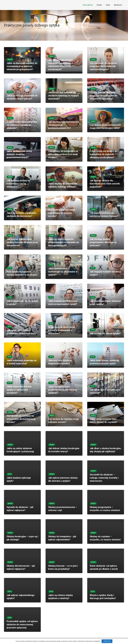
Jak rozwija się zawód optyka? (105, 333)
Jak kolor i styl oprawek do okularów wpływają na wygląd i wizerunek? (64, 96)
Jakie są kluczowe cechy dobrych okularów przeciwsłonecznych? (19, 154)
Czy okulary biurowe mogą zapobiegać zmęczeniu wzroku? (62, 213)
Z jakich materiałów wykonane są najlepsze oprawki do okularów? (22, 125)
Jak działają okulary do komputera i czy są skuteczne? (18, 184)
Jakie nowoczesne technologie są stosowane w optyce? (63, 272)
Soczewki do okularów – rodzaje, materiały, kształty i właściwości (104, 478)
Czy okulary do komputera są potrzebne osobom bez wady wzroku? (63, 154)
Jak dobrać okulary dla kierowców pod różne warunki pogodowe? (105, 184)
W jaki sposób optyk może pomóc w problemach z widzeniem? (62, 330)
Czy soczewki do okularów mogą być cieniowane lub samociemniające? (103, 66)
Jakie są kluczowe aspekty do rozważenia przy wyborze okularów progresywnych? (22, 66)
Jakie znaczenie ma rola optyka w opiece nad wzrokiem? (19, 390)
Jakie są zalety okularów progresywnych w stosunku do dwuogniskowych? (64, 242)
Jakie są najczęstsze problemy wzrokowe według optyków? (62, 390)
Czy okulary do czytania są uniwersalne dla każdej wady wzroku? (21, 419)
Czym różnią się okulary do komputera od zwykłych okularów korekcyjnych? (103, 154)
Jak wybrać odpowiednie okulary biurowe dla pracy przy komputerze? (22, 242)
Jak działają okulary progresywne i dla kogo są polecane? (103, 242)
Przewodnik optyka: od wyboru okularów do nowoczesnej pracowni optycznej (22, 624)
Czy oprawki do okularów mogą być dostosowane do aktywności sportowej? (103, 96)
